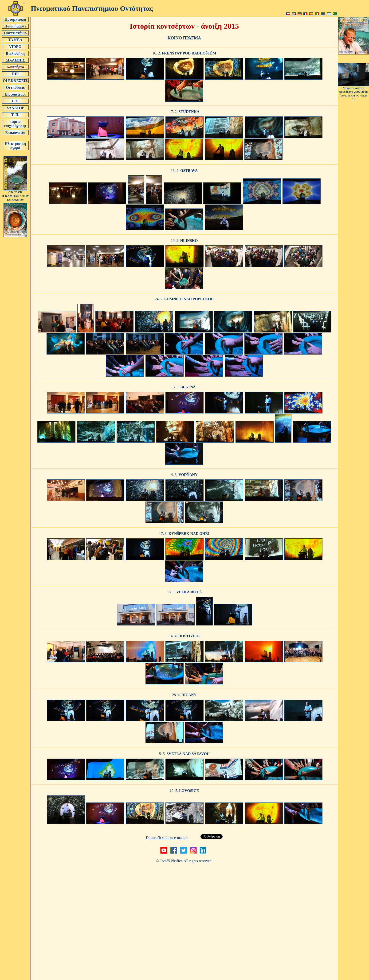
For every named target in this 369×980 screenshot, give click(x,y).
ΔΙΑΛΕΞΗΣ (15, 60)
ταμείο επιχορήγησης (15, 123)
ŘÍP (15, 74)
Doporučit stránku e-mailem (167, 838)
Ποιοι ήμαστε (15, 26)
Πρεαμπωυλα (15, 19)
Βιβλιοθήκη (15, 53)
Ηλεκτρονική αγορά (15, 146)
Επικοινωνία (15, 132)
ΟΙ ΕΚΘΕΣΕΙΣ (15, 81)
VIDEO (15, 46)
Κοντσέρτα (15, 67)
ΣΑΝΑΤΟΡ (15, 108)
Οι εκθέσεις (15, 87)
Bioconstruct (15, 94)
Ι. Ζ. (15, 101)
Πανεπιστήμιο (15, 33)
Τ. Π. (15, 115)
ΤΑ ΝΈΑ (15, 40)
